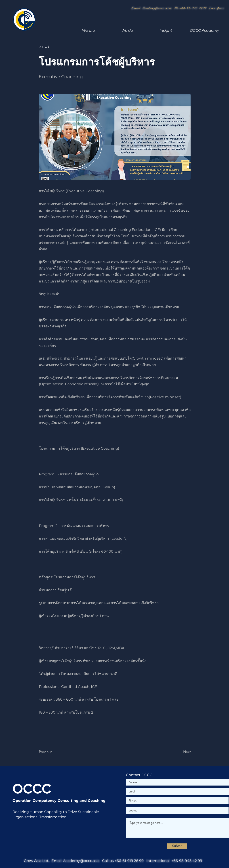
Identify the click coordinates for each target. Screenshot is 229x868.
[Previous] (54, 752)
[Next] (180, 752)
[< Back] (54, 47)
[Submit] (177, 846)
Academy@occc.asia (157, 8)
